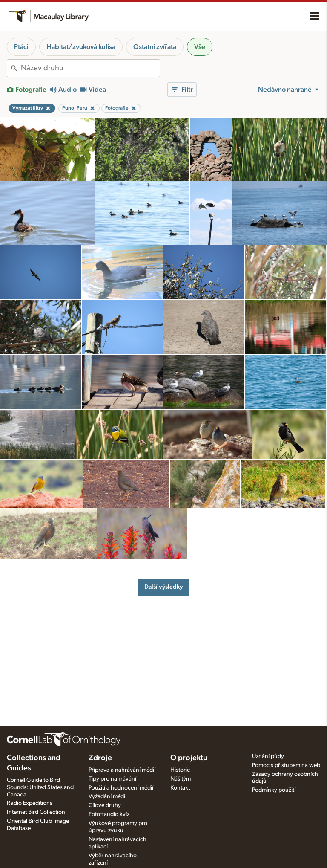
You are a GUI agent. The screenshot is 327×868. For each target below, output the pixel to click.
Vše (200, 47)
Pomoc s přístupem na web (286, 765)
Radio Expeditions (30, 803)
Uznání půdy (268, 756)
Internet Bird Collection (36, 812)
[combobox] (90, 68)
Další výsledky (163, 587)
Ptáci (21, 47)
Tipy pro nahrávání (112, 779)
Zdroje (100, 758)
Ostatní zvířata (155, 47)
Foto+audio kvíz (109, 814)
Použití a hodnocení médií (121, 788)
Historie (180, 770)
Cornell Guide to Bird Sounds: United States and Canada (40, 787)
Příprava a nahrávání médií (122, 770)
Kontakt (180, 788)
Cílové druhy (105, 805)
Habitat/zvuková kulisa (81, 47)
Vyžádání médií (108, 796)
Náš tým (181, 779)
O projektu (189, 758)
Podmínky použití (274, 790)
